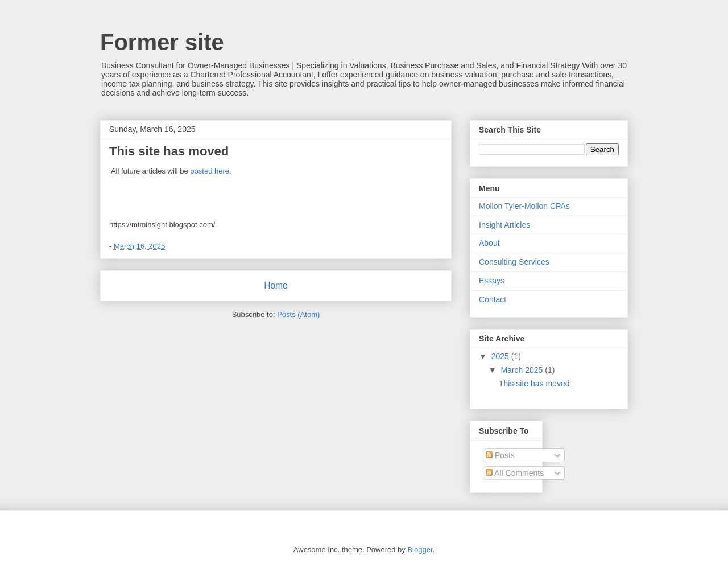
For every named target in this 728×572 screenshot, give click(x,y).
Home (276, 285)
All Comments (515, 473)
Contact (493, 299)
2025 (501, 356)
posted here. (210, 171)
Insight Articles (504, 225)
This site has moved (169, 151)
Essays (492, 281)
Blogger (420, 550)
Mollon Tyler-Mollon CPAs (524, 206)
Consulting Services (514, 262)
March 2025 (523, 370)
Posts (500, 455)
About (489, 243)
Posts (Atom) (298, 314)
